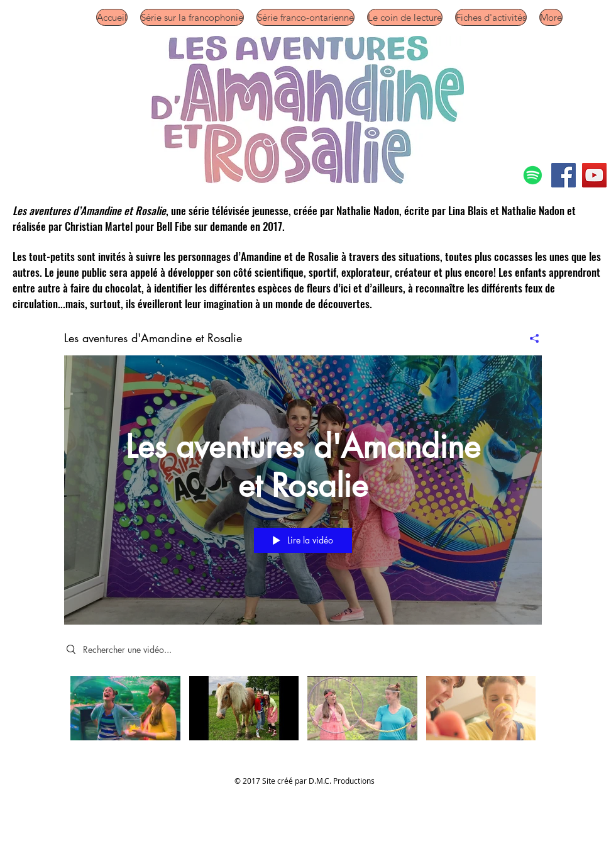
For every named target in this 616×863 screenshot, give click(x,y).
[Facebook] (564, 175)
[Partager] (530, 338)
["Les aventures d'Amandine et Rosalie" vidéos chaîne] (303, 712)
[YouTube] (594, 175)
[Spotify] (533, 175)
